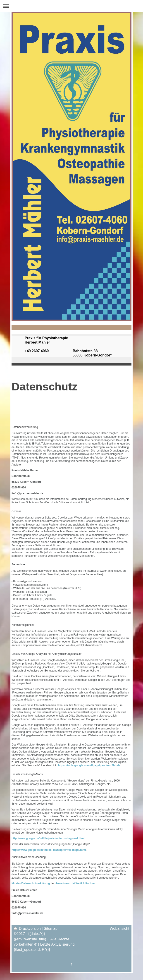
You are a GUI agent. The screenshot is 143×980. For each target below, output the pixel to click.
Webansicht (119, 928)
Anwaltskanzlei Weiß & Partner (75, 883)
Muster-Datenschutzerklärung (31, 883)
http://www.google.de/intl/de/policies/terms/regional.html (48, 838)
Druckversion (28, 928)
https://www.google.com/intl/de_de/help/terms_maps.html (49, 850)
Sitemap (51, 928)
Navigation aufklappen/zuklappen (71, 6)
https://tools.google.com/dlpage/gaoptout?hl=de (89, 765)
